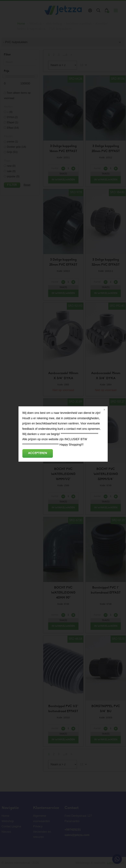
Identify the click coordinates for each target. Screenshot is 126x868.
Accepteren (38, 453)
